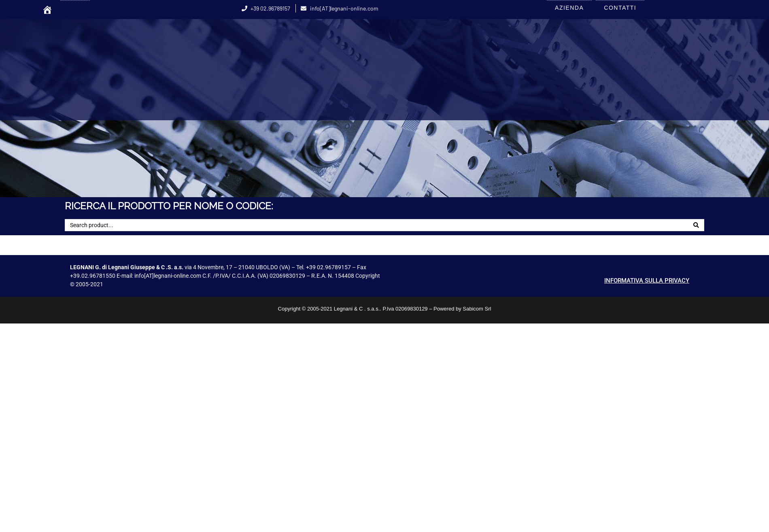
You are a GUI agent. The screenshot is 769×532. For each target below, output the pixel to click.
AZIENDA (569, 8)
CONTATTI (620, 8)
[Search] (696, 225)
